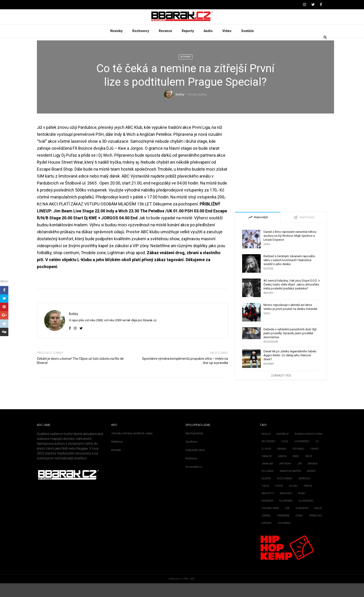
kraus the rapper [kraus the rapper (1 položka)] (290, 485)
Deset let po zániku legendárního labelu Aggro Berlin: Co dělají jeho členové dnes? (290, 369)
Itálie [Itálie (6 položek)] (309, 470)
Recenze (165, 45)
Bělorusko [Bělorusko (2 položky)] (268, 455)
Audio (208, 45)
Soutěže (247, 45)
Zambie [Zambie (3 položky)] (266, 529)
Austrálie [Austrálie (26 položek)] (283, 448)
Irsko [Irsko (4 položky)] (296, 470)
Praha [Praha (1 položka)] (308, 500)
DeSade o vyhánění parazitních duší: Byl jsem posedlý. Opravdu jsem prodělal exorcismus (290, 347)
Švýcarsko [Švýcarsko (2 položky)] (284, 537)
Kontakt (116, 464)
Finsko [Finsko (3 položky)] (315, 462)
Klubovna (191, 472)
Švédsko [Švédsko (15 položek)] (267, 537)
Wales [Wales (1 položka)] (318, 522)
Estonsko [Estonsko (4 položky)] (298, 462)
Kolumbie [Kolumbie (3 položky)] (268, 485)
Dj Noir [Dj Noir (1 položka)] (266, 462)
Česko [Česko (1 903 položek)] (299, 529)
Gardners (191, 455)
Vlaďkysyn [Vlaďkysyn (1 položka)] (302, 522)
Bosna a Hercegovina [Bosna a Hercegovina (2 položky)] (308, 448)
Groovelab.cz (194, 480)
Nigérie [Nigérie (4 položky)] (266, 492)
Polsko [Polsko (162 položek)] (293, 500)
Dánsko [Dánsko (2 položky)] (282, 462)
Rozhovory (141, 45)
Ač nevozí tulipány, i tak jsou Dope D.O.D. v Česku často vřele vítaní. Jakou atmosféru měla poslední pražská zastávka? (292, 298)
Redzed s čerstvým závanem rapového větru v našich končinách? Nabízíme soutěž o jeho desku (289, 274)
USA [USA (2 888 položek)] (287, 522)
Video (227, 45)
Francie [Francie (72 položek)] (267, 470)
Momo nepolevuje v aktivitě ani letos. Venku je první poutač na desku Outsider (290, 321)
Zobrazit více (281, 389)
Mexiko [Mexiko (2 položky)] (311, 485)
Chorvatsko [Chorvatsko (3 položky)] (302, 455)
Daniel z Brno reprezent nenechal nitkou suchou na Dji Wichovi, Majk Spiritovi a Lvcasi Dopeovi (290, 249)
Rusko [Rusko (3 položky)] (302, 507)
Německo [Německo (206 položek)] (304, 492)
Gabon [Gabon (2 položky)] (282, 470)
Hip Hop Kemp (194, 447)
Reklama (117, 455)
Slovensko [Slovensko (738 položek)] (286, 514)
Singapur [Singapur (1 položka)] (267, 514)
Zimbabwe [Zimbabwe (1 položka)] (283, 529)
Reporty (188, 45)
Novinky (116, 45)
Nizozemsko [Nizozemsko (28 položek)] (285, 492)
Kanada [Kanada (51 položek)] (313, 477)
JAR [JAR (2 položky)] (300, 477)
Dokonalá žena (195, 464)
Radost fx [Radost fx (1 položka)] (268, 507)
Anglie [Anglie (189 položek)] (266, 448)
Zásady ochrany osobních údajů (132, 447)
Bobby (180, 108)
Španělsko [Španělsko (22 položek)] (316, 529)
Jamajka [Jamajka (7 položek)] (267, 477)
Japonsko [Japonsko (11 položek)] (285, 477)
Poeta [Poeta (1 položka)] (279, 500)
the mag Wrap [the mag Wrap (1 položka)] (270, 522)
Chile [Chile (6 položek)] (285, 455)
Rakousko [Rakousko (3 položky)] (286, 507)
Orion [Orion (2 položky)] (265, 500)
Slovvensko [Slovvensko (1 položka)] (306, 514)
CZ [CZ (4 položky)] (317, 455)
